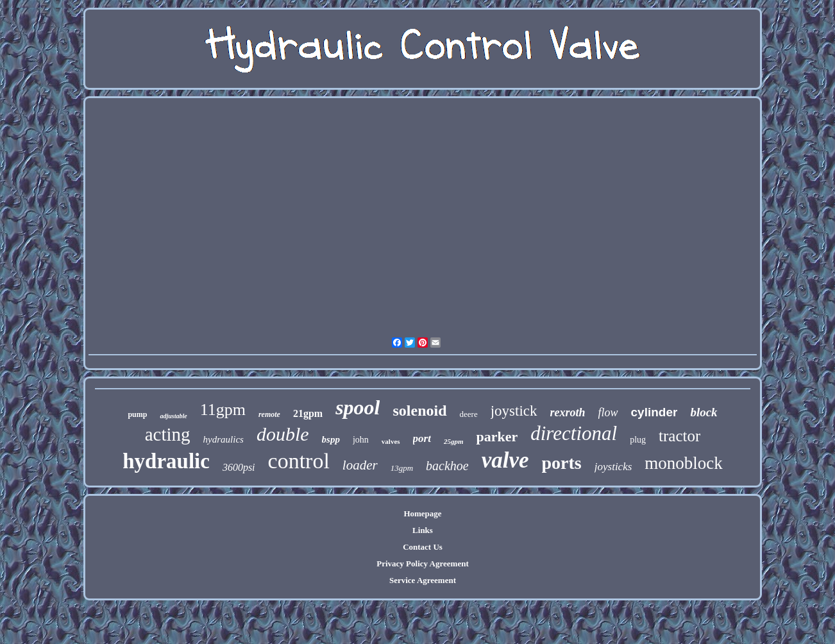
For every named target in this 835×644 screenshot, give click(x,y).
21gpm (308, 413)
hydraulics (224, 439)
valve (505, 460)
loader (360, 465)
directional (574, 433)
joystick (514, 411)
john (361, 440)
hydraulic (166, 461)
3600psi (239, 467)
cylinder (654, 412)
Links (423, 530)
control (299, 461)
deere (469, 414)
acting (168, 434)
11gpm (223, 410)
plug (638, 440)
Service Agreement (423, 580)
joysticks (613, 467)
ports (562, 463)
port (422, 438)
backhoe (447, 466)
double (283, 434)
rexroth (568, 412)
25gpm (454, 441)
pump (137, 414)
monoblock (684, 463)
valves (391, 441)
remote (269, 414)
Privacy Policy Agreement (422, 563)
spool (358, 407)
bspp (331, 439)
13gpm (402, 468)
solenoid (419, 411)
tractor (679, 436)
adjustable (173, 416)
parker (497, 436)
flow (608, 412)
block (704, 412)
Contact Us (423, 547)
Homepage (422, 513)
